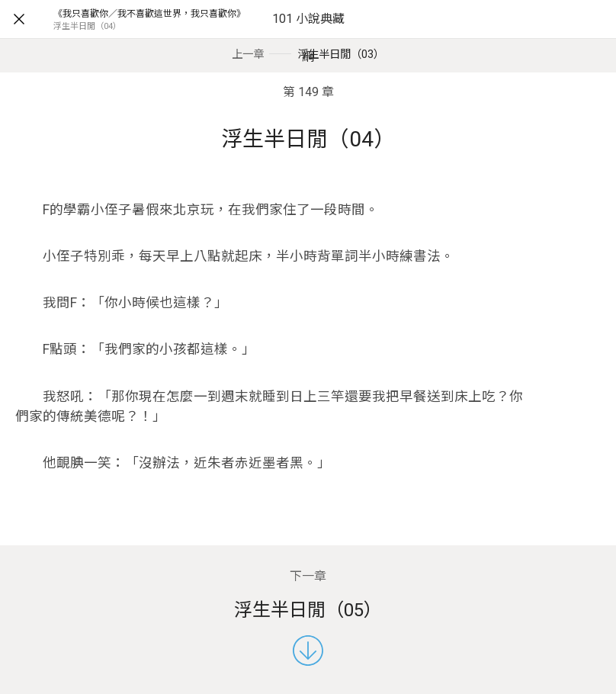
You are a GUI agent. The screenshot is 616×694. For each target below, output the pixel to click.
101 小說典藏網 (308, 38)
